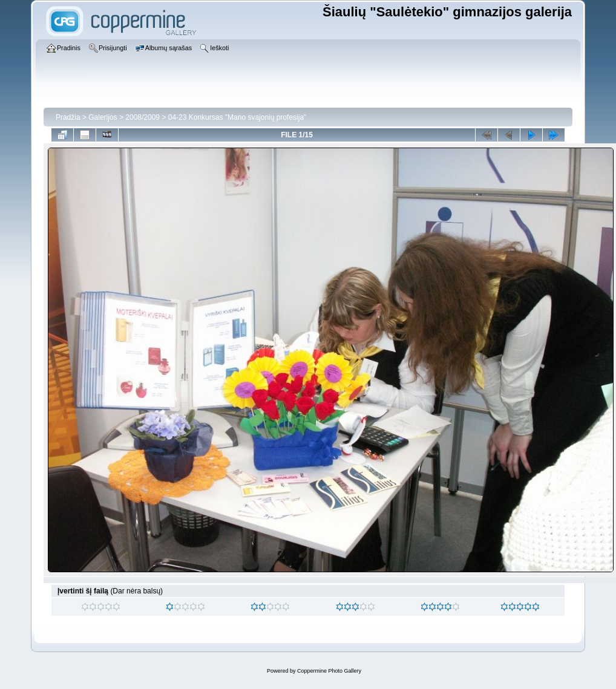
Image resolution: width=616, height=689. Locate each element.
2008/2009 (143, 117)
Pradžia (68, 117)
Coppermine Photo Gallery (329, 671)
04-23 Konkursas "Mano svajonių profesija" (238, 117)
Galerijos (103, 117)
